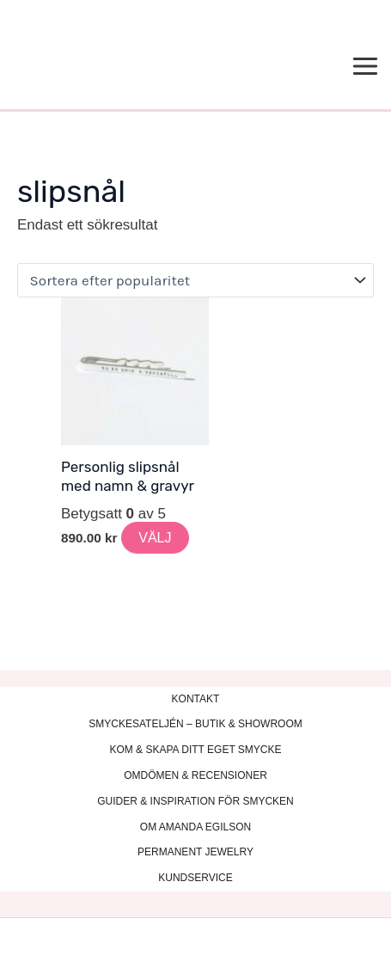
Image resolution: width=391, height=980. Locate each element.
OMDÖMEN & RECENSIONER (195, 775)
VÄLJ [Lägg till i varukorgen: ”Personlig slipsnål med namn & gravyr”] (155, 538)
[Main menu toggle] (366, 67)
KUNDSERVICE (195, 878)
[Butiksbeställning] (195, 280)
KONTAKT (196, 699)
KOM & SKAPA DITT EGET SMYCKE (195, 750)
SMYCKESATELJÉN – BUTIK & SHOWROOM (195, 724)
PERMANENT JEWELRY (195, 852)
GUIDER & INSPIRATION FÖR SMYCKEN (195, 801)
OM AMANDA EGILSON (195, 827)
